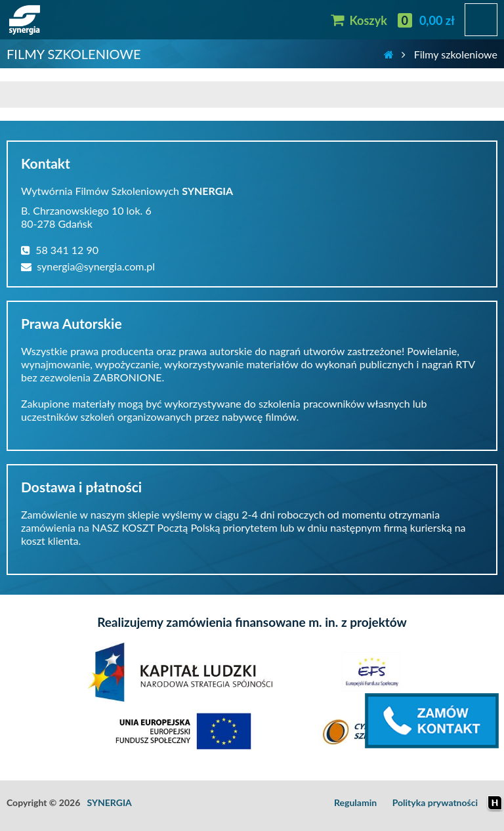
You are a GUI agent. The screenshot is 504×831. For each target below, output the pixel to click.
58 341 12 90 (60, 250)
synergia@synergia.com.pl (88, 266)
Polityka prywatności (435, 802)
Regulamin (355, 802)
